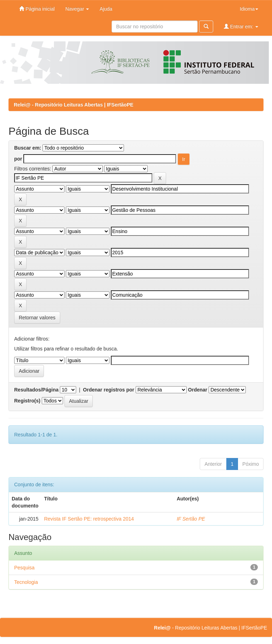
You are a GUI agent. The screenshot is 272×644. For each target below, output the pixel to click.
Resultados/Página (36, 390)
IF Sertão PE (191, 519)
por (18, 159)
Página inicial (37, 9)
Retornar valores (37, 318)
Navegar (77, 9)
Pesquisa (24, 568)
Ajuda (106, 9)
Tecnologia (26, 582)
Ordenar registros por (109, 390)
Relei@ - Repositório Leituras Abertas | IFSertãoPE (74, 105)
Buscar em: (28, 148)
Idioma (249, 9)
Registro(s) (27, 401)
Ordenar (198, 390)
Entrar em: (241, 26)
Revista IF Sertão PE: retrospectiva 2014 (89, 519)
